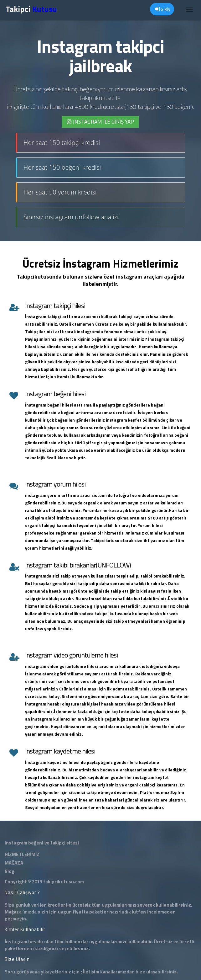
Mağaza (13, 912)
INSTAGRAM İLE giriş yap (101, 122)
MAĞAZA (14, 863)
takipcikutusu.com (64, 882)
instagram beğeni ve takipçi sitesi (42, 843)
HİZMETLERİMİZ (22, 854)
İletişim (91, 972)
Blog (10, 871)
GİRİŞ (162, 9)
